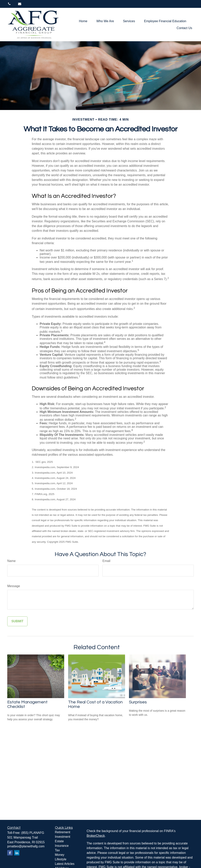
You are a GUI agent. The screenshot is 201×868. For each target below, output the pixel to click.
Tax (57, 850)
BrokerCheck (96, 836)
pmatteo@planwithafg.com (26, 846)
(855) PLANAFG (33, 833)
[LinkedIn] (17, 853)
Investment (63, 837)
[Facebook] (10, 853)
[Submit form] (17, 621)
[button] (83, 21)
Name (11, 561)
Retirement (63, 832)
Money (60, 855)
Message (14, 586)
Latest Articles (65, 864)
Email (106, 561)
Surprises (138, 702)
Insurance (62, 846)
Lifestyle (61, 859)
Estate (59, 841)
